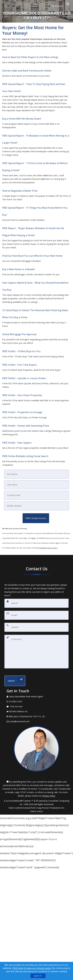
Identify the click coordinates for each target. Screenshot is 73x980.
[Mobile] (37, 506)
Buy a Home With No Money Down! (22, 119)
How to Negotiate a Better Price (20, 191)
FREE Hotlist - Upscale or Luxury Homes (24, 378)
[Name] (36, 603)
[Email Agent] (36, 721)
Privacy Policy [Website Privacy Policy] (49, 796)
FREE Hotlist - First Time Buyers (19, 365)
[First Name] (37, 474)
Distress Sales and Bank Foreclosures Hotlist (27, 71)
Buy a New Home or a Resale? (19, 269)
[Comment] (36, 652)
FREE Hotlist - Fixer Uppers (17, 443)
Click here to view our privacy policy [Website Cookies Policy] (32, 968)
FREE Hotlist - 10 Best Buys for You (21, 351)
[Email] (37, 495)
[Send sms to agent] (9, 6)
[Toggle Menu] (68, 4)
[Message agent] (36, 707)
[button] (36, 518)
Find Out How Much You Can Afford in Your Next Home (32, 256)
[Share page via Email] (20, 6)
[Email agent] (14, 6)
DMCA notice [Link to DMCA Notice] (36, 811)
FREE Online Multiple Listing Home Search (25, 456)
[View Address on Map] (36, 716)
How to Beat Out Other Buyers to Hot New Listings (30, 57)
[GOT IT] (38, 976)
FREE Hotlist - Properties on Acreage (22, 412)
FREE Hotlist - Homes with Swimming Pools (26, 426)
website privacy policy (49, 548)
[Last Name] (37, 485)
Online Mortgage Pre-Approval (19, 334)
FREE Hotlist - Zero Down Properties (22, 395)
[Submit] (15, 681)
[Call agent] (3, 6)
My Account (56, 6)
